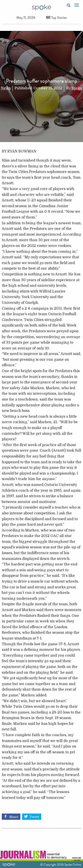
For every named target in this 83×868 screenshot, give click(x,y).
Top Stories (56, 18)
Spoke (77, 88)
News (6, 88)
